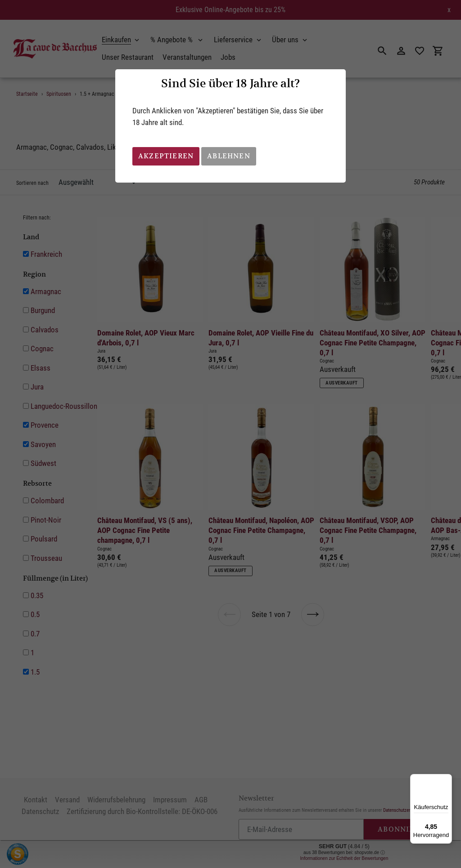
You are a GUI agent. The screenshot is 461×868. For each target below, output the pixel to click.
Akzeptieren (166, 156)
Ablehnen (229, 156)
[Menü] (447, 779)
